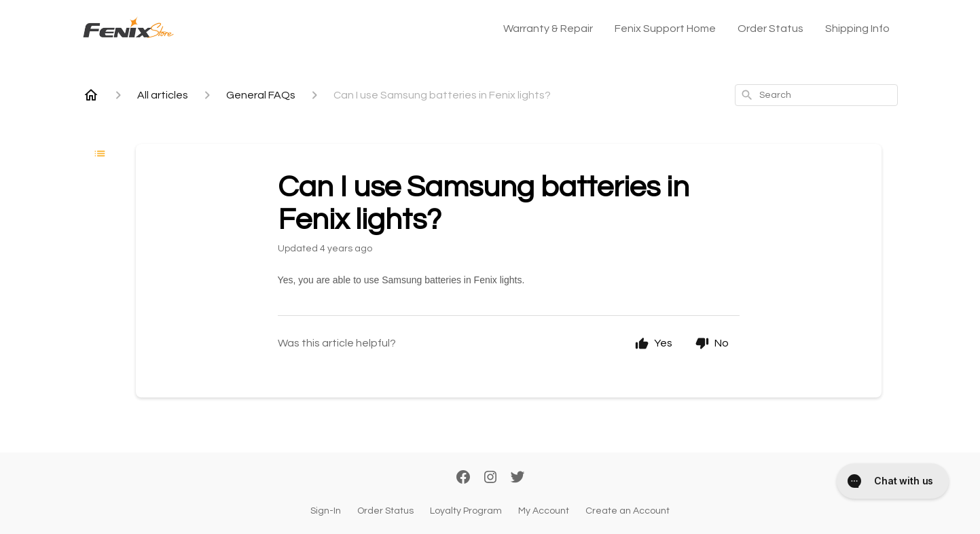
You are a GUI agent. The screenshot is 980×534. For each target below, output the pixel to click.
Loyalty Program (466, 511)
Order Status (770, 29)
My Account (544, 511)
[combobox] (816, 95)
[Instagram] (490, 478)
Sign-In (326, 511)
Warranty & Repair (548, 29)
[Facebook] (463, 478)
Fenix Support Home (665, 29)
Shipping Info (857, 29)
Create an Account (628, 511)
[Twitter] (518, 478)
